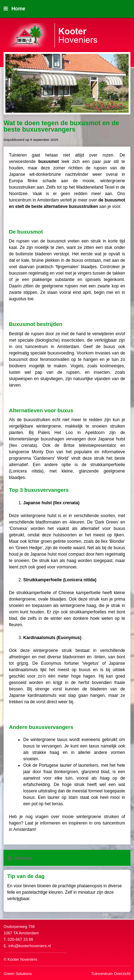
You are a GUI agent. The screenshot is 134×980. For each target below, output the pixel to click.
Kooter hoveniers (22, 959)
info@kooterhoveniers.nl (29, 946)
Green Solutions (18, 974)
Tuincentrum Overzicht (111, 974)
